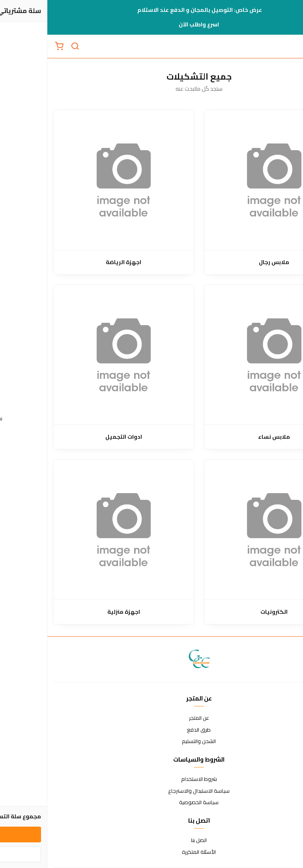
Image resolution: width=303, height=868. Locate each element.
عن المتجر (152, 718)
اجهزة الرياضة (76, 262)
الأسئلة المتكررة (151, 852)
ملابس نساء (227, 437)
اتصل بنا (151, 840)
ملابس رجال (227, 262)
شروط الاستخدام (152, 779)
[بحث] (28, 47)
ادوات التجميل (76, 437)
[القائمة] (291, 47)
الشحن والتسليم (151, 741)
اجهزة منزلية (76, 612)
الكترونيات (227, 612)
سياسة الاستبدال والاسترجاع (151, 791)
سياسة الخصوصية (151, 803)
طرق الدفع (151, 730)
